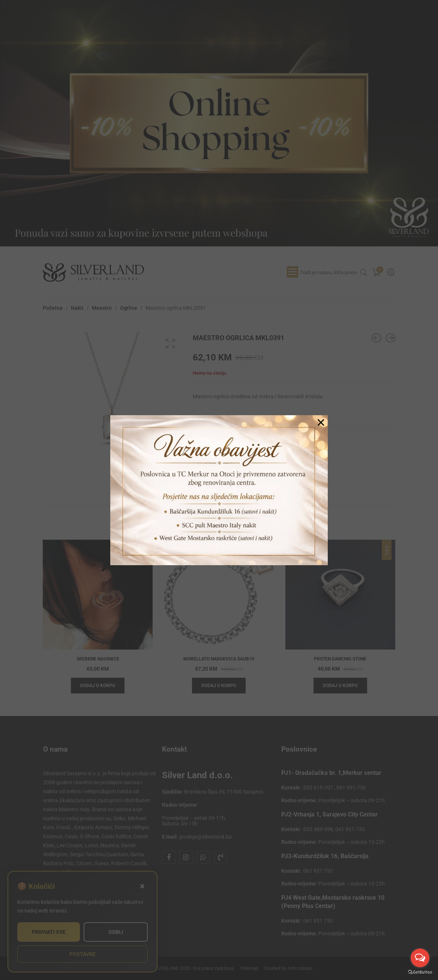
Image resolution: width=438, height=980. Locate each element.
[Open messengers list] (420, 958)
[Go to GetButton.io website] (420, 972)
